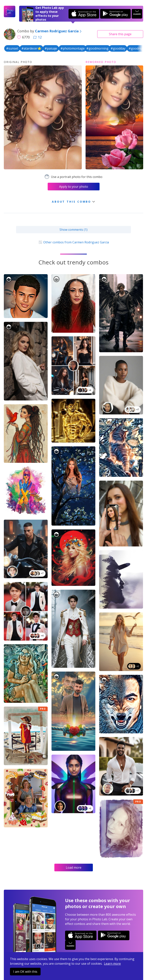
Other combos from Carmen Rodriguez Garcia (73, 242)
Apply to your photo (74, 187)
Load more (74, 867)
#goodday (118, 48)
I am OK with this (25, 972)
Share (120, 34)
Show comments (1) (73, 230)
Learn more (112, 964)
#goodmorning (97, 48)
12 (38, 37)
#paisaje (51, 48)
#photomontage (73, 48)
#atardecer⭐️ (31, 48)
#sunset (12, 48)
